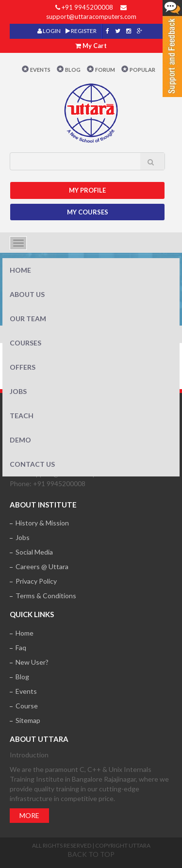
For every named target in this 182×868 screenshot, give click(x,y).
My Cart (95, 46)
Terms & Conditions (46, 596)
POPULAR (142, 70)
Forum (105, 70)
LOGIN (49, 31)
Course (27, 706)
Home (20, 270)
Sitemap (28, 720)
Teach (22, 416)
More (29, 815)
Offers (23, 367)
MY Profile (87, 190)
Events (40, 70)
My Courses (88, 212)
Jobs (18, 391)
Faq (21, 647)
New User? (32, 662)
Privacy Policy (36, 581)
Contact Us (32, 464)
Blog (73, 70)
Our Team (28, 319)
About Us (27, 294)
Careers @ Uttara (42, 566)
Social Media (34, 552)
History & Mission (42, 523)
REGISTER (81, 31)
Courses (25, 343)
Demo (20, 440)
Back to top (91, 854)
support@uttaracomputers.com (91, 16)
